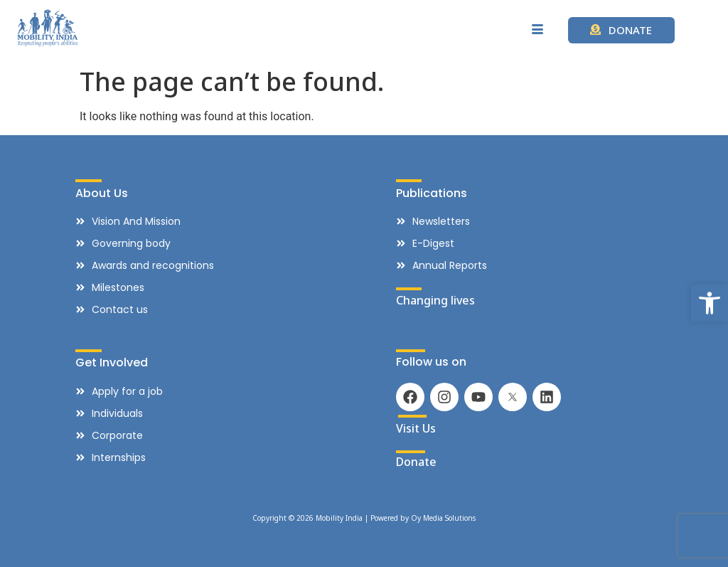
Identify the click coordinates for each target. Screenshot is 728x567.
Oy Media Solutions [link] (443, 518)
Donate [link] (416, 462)
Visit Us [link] (416, 428)
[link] (710, 303)
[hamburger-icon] (538, 30)
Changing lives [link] (435, 300)
